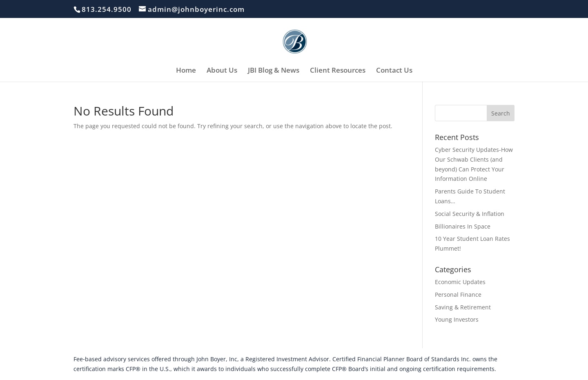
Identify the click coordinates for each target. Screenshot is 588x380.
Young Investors (457, 319)
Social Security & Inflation (470, 214)
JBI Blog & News (274, 71)
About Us (222, 71)
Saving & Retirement (463, 307)
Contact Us (394, 71)
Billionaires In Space (463, 226)
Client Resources (338, 71)
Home (186, 71)
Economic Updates (460, 282)
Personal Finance (458, 294)
